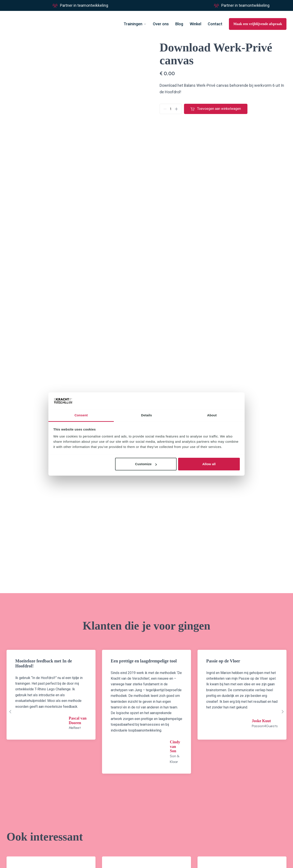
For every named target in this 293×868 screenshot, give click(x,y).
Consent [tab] (81, 415)
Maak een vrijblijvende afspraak (258, 24)
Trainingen (133, 24)
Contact (215, 24)
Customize (146, 464)
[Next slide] (283, 712)
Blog (179, 24)
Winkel (195, 24)
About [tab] (212, 415)
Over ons (161, 24)
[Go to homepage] (27, 24)
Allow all (209, 464)
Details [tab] (146, 415)
